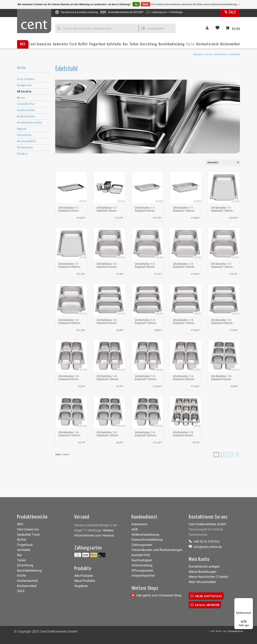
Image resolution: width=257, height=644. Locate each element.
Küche (191, 45)
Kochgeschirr (25, 85)
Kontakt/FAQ (141, 555)
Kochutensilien (26, 110)
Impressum (139, 524)
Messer (21, 98)
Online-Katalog (142, 565)
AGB (135, 529)
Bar (125, 45)
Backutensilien (26, 117)
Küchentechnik (208, 45)
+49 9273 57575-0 (204, 542)
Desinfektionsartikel (30, 123)
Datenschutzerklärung (147, 540)
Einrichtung (148, 45)
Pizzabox (22, 154)
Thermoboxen (25, 148)
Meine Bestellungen (203, 572)
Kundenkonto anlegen (204, 566)
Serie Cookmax (26, 79)
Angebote (81, 586)
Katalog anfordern (205, 605)
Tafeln (134, 45)
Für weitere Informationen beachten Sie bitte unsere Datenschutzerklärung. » (195, 4)
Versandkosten (235, 631)
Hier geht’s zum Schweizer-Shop (157, 595)
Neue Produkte (85, 581)
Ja (136, 4)
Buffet (83, 45)
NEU (23, 44)
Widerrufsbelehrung (145, 535)
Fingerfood (97, 45)
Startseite (198, 54)
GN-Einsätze (221, 54)
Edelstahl (235, 54)
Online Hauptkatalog (206, 596)
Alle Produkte (84, 576)
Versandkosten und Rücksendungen (157, 550)
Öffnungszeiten (142, 570)
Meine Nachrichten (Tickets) (209, 577)
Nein (146, 4)
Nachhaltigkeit (142, 560)
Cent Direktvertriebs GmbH (207, 524)
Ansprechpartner (143, 575)
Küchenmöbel (230, 45)
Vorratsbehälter (27, 141)
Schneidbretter (26, 104)
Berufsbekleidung (172, 45)
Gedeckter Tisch (65, 45)
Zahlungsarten (142, 545)
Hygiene (22, 129)
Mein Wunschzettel (202, 582)
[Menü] (251, 600)
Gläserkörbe (24, 135)
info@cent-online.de (205, 547)
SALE (21, 591)
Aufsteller (114, 45)
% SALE (230, 12)
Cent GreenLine (40, 44)
